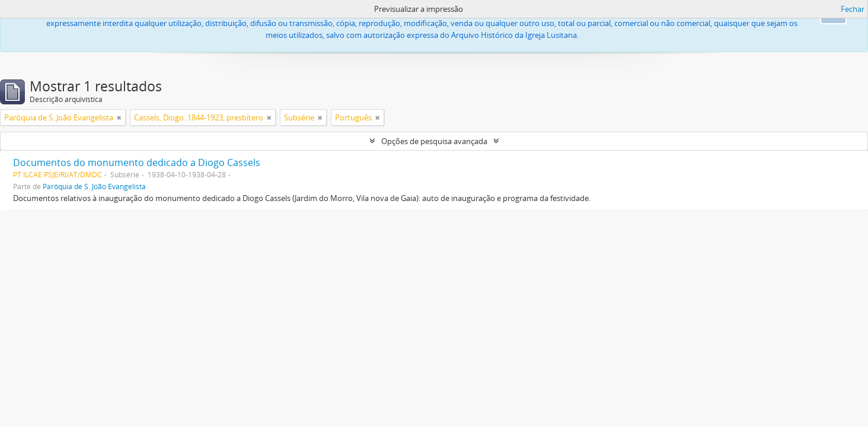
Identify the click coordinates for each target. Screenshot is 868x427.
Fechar (853, 9)
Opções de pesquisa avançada (434, 141)
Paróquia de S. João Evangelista (94, 186)
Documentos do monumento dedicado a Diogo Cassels (137, 162)
